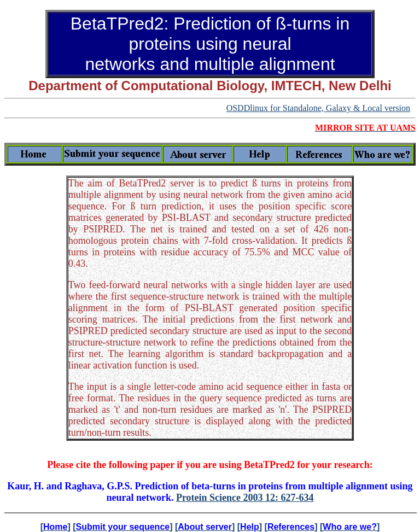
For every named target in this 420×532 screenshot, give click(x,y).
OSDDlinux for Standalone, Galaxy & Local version (318, 108)
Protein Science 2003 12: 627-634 (245, 498)
